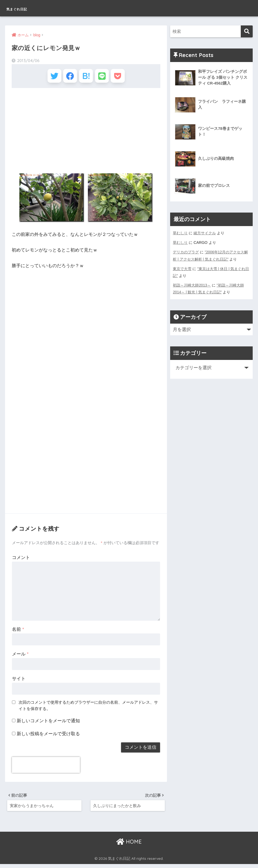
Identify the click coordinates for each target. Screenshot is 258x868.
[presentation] (46, 767)
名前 (18, 632)
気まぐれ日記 (26, 8)
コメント (21, 560)
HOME (129, 846)
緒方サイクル (205, 233)
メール (20, 656)
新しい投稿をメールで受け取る (48, 736)
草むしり (180, 233)
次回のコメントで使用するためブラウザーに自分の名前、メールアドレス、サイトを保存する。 (88, 708)
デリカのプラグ (186, 252)
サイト (19, 681)
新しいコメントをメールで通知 (48, 723)
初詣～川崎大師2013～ (192, 285)
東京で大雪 (182, 268)
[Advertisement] (86, 133)
